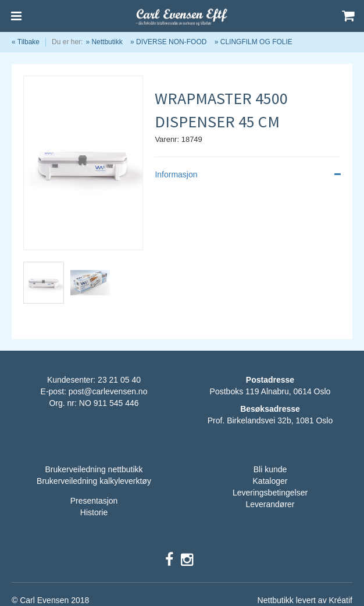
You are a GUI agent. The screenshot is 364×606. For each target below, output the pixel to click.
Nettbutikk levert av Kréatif (305, 600)
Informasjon (248, 174)
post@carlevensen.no (108, 391)
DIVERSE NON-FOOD (171, 42)
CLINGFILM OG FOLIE (256, 42)
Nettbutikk (107, 42)
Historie (94, 512)
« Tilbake (26, 42)
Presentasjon (94, 501)
